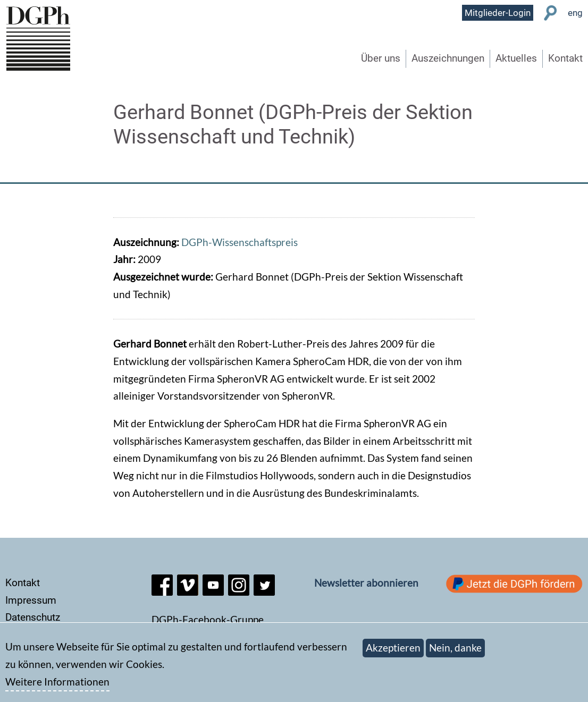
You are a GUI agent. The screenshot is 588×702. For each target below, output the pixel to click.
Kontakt (565, 58)
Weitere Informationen (57, 687)
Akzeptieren (393, 653)
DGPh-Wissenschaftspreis (240, 242)
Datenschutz (33, 617)
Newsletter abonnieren (366, 583)
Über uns (381, 58)
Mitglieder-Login (498, 13)
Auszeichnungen (448, 58)
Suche (551, 13)
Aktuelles (516, 58)
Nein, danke (455, 653)
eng (575, 13)
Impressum (31, 600)
